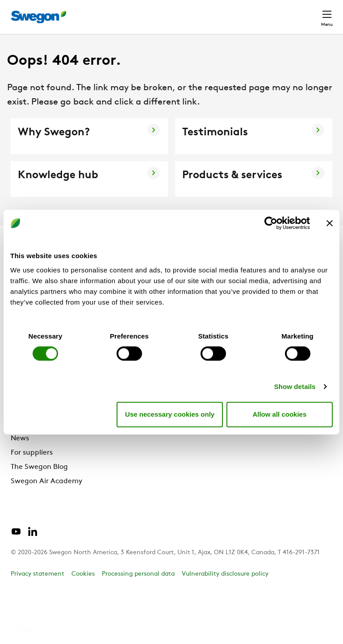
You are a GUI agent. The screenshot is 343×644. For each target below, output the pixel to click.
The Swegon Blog (39, 467)
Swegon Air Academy (46, 481)
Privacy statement (38, 574)
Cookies (83, 574)
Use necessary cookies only (170, 414)
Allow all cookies (279, 414)
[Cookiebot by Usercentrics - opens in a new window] (271, 223)
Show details (295, 386)
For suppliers (32, 453)
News (20, 439)
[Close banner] (330, 223)
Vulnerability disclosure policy (225, 574)
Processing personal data (138, 574)
